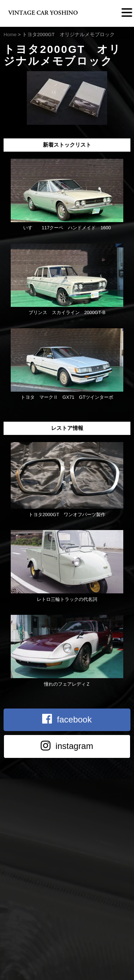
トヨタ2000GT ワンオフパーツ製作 (67, 514)
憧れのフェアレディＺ (67, 684)
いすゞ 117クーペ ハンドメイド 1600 (67, 228)
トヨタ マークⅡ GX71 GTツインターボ (67, 397)
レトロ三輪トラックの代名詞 (67, 599)
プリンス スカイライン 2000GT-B (67, 312)
